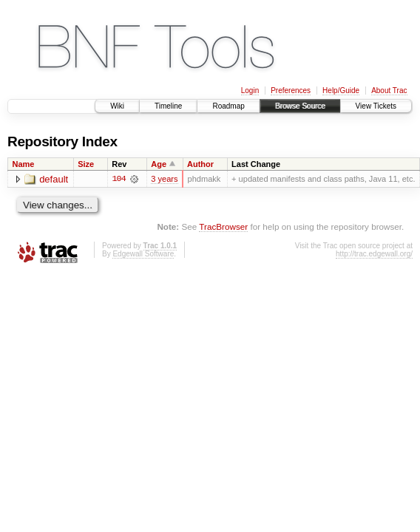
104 (119, 179)
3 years (164, 179)
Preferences (291, 91)
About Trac (389, 91)
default (54, 179)
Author (200, 164)
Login (250, 91)
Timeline (168, 106)
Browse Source (300, 106)
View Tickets (376, 106)
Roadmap (228, 106)
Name (24, 164)
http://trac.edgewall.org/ (374, 255)
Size (86, 164)
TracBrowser (223, 226)
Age (159, 164)
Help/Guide (341, 91)
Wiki (117, 106)
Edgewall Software (143, 255)
